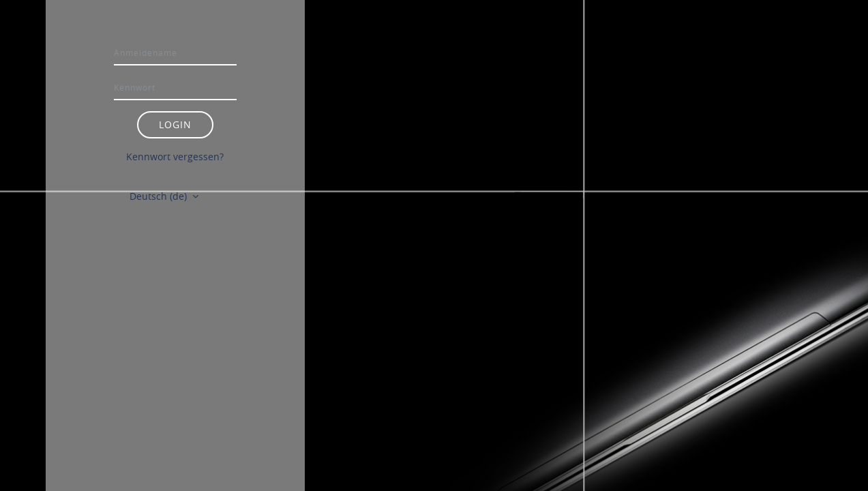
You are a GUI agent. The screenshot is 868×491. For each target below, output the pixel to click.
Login (175, 124)
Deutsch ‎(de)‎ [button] (160, 196)
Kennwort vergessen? (175, 157)
